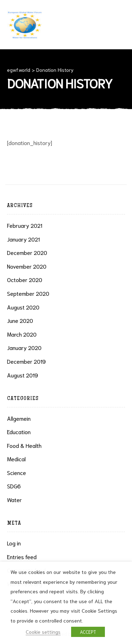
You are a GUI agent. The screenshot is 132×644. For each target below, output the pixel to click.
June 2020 (20, 320)
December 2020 (27, 252)
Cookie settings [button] (43, 632)
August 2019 (23, 375)
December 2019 (26, 361)
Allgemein (19, 418)
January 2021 (23, 239)
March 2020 (22, 334)
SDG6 (14, 486)
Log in (14, 543)
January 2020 (24, 347)
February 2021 (25, 225)
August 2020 (23, 307)
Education (19, 432)
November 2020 (27, 266)
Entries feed (22, 557)
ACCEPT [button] (88, 632)
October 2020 (25, 279)
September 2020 (28, 293)
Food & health (24, 445)
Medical (16, 459)
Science (17, 472)
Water (14, 499)
